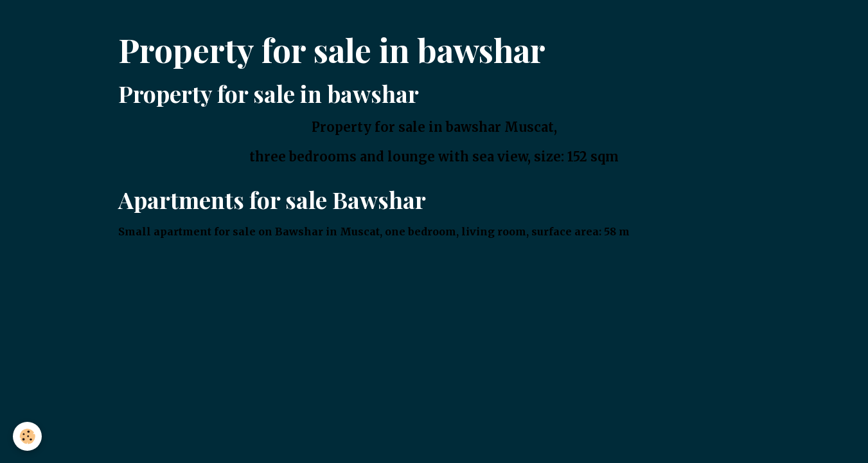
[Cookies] (27, 436)
